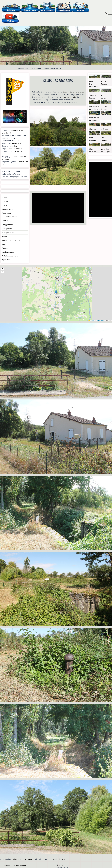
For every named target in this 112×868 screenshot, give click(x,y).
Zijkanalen (6, 260)
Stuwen (5, 244)
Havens (5, 205)
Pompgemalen (7, 225)
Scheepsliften (7, 229)
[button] (56, 292)
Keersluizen (6, 213)
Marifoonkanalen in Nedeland (14, 865)
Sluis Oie (104, 118)
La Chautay (105, 129)
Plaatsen (5, 221)
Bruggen (5, 201)
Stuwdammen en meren (11, 240)
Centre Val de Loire (69, 97)
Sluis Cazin (93, 129)
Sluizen (5, 236)
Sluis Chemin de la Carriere (22, 859)
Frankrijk (19, 151)
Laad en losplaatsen (10, 217)
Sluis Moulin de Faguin (57, 859)
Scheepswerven (8, 232)
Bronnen (5, 197)
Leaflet (91, 320)
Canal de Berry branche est (73, 92)
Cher (44, 97)
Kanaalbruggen (8, 209)
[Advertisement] (58, 208)
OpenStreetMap (100, 320)
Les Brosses (17, 143)
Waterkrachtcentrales (10, 256)
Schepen (60, 865)
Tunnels (5, 248)
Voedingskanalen (8, 252)
